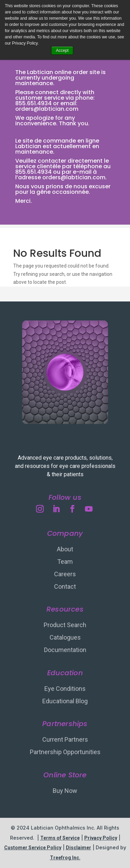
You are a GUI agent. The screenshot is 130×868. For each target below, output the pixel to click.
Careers (65, 574)
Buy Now (65, 791)
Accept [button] (62, 51)
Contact (65, 586)
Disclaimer (79, 848)
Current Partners (65, 739)
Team (65, 562)
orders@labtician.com (47, 109)
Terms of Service (60, 838)
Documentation (65, 650)
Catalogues (65, 637)
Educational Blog (65, 701)
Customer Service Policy (33, 848)
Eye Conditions (65, 689)
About (65, 549)
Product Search (65, 625)
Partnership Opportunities (65, 752)
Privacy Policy (101, 838)
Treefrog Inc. (65, 858)
